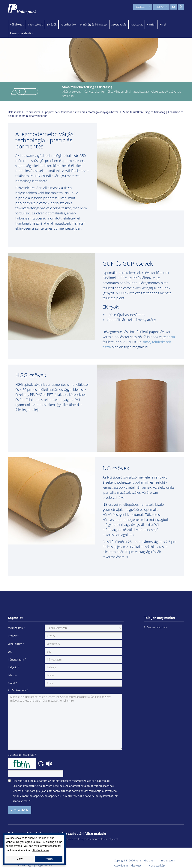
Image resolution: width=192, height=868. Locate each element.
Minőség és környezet (94, 24)
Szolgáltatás (119, 24)
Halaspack (14, 112)
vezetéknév (16, 644)
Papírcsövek (35, 24)
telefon (12, 675)
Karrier (151, 24)
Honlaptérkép (157, 865)
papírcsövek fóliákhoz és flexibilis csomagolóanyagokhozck (82, 112)
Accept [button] (49, 859)
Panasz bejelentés (21, 33)
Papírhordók (68, 24)
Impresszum (168, 860)
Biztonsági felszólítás (22, 755)
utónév (13, 636)
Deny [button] (20, 859)
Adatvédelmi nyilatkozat (128, 865)
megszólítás (16, 628)
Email (12, 683)
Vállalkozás (17, 24)
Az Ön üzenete (18, 690)
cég (10, 652)
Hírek (163, 24)
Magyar (161, 7)
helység (14, 667)
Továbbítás (21, 810)
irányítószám (17, 659)
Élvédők (52, 24)
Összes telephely (157, 627)
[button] (41, 763)
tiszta (171, 337)
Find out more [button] (40, 850)
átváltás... (143, 7)
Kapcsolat (137, 24)
